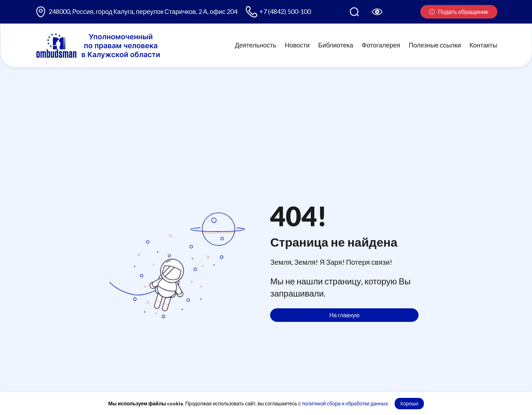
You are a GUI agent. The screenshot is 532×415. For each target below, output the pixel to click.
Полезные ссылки (435, 45)
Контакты (483, 45)
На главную (344, 315)
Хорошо (409, 403)
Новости (297, 45)
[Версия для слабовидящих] (377, 12)
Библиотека (336, 45)
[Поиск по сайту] (354, 12)
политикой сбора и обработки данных (345, 403)
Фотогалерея (381, 45)
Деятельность (255, 45)
